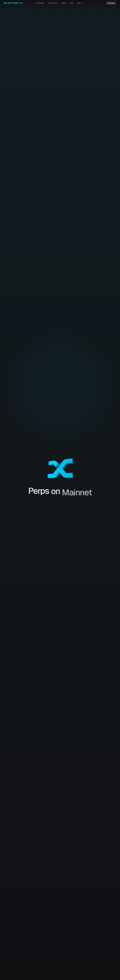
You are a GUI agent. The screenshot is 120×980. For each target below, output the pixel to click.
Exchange (40, 3)
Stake (63, 3)
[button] (81, 3)
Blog (72, 3)
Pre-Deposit (52, 3)
